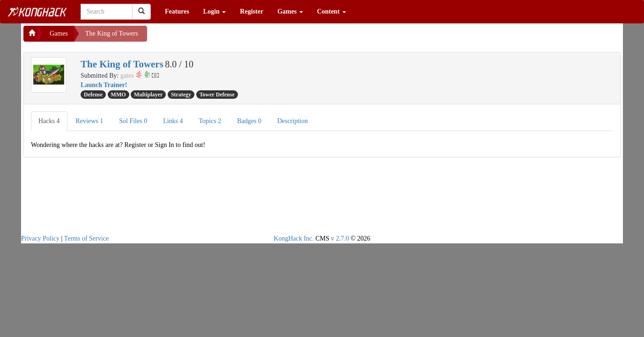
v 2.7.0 (340, 238)
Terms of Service (86, 238)
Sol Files (133, 121)
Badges (249, 121)
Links (173, 121)
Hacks (49, 121)
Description (292, 121)
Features (177, 11)
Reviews (90, 121)
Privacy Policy (40, 238)
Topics (210, 121)
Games (290, 11)
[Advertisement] (222, 37)
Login (215, 11)
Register (252, 11)
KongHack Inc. (294, 238)
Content (332, 11)
